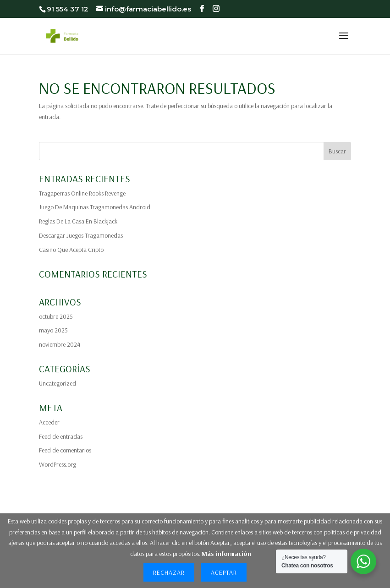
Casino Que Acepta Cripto (71, 250)
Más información (226, 554)
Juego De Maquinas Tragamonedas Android (95, 207)
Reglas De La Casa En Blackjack (78, 221)
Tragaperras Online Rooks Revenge (82, 193)
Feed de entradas (61, 436)
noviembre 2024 (60, 344)
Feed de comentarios (65, 450)
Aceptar (224, 572)
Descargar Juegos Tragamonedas (81, 235)
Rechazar (169, 572)
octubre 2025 (56, 316)
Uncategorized (58, 383)
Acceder (49, 422)
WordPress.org (58, 464)
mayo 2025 (53, 330)
